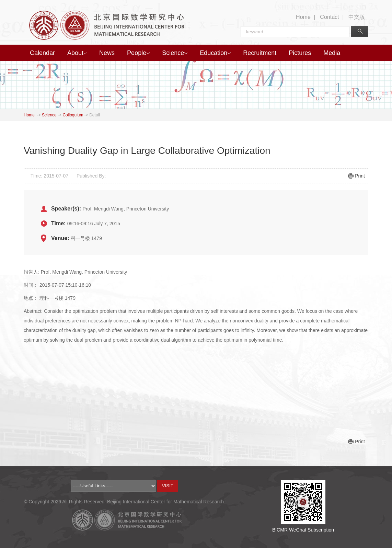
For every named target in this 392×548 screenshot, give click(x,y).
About (77, 53)
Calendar (42, 53)
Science (175, 53)
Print (360, 176)
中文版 (357, 17)
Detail (95, 115)
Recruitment (260, 53)
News (107, 53)
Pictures (300, 53)
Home (303, 17)
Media (332, 53)
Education (215, 53)
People (138, 53)
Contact (329, 17)
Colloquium (73, 115)
